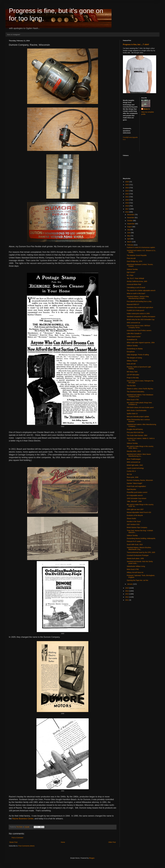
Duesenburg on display (135, 349)
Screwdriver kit (132, 340)
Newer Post (13, 842)
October (130, 221)
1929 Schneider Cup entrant (136, 498)
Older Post (112, 842)
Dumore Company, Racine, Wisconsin (140, 480)
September (131, 224)
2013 (127, 594)
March (130, 242)
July (129, 230)
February (130, 245)
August (130, 227)
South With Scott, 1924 (135, 545)
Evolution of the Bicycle (135, 515)
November (131, 218)
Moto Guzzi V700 (133, 569)
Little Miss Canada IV (134, 333)
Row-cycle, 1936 (133, 477)
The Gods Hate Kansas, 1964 (137, 435)
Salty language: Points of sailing (138, 355)
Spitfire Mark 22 (132, 414)
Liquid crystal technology (135, 468)
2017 (127, 209)
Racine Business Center (23, 819)
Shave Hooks (131, 518)
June (129, 233)
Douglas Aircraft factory (135, 429)
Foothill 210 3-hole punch (135, 310)
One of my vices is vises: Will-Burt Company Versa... (138, 327)
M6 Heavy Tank (132, 372)
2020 (127, 200)
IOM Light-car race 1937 (135, 509)
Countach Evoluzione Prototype (138, 555)
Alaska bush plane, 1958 (135, 558)
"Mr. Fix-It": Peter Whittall (135, 278)
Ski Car (129, 474)
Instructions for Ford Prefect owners (139, 330)
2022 (127, 194)
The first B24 (131, 386)
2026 (127, 182)
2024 (127, 188)
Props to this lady (133, 378)
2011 (127, 600)
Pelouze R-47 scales (134, 541)
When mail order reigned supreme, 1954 (141, 343)
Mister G (147, 109)
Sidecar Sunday (132, 269)
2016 (127, 212)
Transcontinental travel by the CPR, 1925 (141, 552)
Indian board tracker (134, 337)
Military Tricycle (132, 361)
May (129, 236)
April (129, 239)
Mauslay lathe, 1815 (134, 451)
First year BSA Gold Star (135, 432)
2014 (127, 591)
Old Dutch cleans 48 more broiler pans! (140, 407)
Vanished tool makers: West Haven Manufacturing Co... (139, 455)
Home (63, 842)
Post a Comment (17, 838)
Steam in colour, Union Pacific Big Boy (140, 389)
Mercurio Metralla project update (138, 417)
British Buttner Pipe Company (137, 527)
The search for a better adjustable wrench (141, 290)
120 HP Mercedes (133, 375)
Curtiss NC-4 (131, 471)
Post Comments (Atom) (26, 846)
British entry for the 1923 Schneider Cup (141, 320)
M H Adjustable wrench (135, 495)
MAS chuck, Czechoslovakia (137, 410)
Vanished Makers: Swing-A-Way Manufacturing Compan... (138, 297)
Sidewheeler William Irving (136, 566)
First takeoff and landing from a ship (139, 301)
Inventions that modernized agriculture (140, 307)
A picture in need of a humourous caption (141, 247)
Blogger (92, 858)
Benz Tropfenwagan (134, 459)
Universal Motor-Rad (134, 284)
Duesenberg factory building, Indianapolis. (141, 538)
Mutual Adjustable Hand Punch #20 (139, 512)
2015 (127, 588)
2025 (127, 185)
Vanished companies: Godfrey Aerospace (141, 317)
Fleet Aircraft (131, 258)
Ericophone (131, 352)
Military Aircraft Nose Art (135, 572)
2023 (127, 191)
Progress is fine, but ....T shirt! (136, 44)
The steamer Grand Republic (137, 255)
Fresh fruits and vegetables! (136, 486)
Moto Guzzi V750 (133, 400)
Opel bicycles (131, 489)
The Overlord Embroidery (135, 392)
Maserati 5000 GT (133, 304)
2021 (127, 197)
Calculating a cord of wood (136, 287)
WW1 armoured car (133, 323)
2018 (127, 206)
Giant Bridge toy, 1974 (134, 261)
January (130, 584)
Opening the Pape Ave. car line (137, 580)
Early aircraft (131, 364)
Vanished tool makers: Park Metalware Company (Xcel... (140, 396)
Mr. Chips (130, 275)
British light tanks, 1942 (135, 465)
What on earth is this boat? (136, 293)
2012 (127, 597)
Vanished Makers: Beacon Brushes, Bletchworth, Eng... (139, 548)
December (131, 215)
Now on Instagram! (14, 35)
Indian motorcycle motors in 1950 (138, 314)
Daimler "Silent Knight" (135, 483)
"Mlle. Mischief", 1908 (134, 501)
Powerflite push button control (137, 492)
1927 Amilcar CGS (133, 524)
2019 (127, 203)
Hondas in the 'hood (134, 521)
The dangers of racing (134, 358)
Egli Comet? (131, 272)
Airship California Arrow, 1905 (137, 281)
